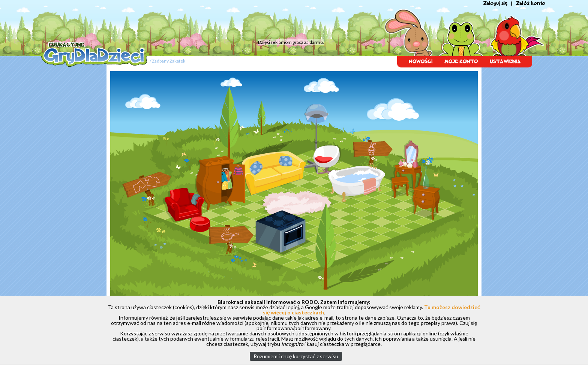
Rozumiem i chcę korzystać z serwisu (296, 356)
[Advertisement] (183, 21)
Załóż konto (531, 3)
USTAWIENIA (505, 62)
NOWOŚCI (421, 62)
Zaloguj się (495, 3)
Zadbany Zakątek (169, 61)
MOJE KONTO (461, 62)
